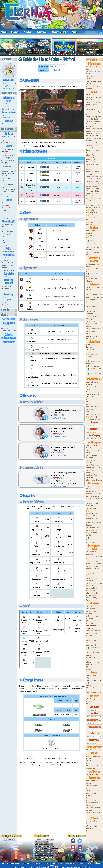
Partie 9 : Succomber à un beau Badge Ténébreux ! (92, 158)
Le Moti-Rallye (92, 750)
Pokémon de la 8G (94, 287)
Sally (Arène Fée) (93, 465)
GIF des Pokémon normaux (93, 809)
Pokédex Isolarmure (91, 237)
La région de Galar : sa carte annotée (94, 767)
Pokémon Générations (5, 116)
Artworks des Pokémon (91, 794)
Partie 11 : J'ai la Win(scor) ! (93, 173)
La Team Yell (92, 508)
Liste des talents (93, 645)
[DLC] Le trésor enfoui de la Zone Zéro (8, 160)
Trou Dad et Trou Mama (94, 575)
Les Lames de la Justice (94, 375)
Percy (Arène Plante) (92, 447)
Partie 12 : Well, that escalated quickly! (94, 178)
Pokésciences (9, 342)
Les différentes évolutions (92, 337)
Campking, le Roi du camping (93, 580)
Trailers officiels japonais (92, 827)
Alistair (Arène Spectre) (92, 461)
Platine (4, 268)
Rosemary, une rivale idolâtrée (92, 505)
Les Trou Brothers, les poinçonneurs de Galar (94, 569)
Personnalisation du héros (94, 403)
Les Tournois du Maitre (92, 410)
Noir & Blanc (6, 260)
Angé (53, 863)
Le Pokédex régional (91, 232)
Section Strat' (9, 319)
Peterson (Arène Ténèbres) (93, 476)
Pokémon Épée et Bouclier (45, 855)
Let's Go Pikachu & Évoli (8, 180)
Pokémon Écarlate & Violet (45, 846)
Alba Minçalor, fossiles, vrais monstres (94, 563)
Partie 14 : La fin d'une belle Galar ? (93, 190)
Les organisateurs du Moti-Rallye (94, 584)
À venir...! (5, 124)
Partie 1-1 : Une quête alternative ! (94, 206)
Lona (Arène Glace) (95, 468)
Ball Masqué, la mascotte (92, 553)
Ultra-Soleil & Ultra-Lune (8, 226)
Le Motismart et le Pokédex (93, 383)
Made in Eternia (59, 32)
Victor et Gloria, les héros (94, 487)
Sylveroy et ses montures (93, 362)
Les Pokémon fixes (94, 329)
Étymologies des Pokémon (93, 254)
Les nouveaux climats (92, 668)
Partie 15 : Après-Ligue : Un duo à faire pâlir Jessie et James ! (93, 197)
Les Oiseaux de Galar (93, 370)
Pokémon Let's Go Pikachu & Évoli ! (48, 857)
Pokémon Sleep (13, 50)
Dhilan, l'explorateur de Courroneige (92, 540)
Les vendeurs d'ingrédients (91, 589)
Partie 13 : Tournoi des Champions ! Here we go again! (93, 184)
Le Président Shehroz (95, 528)
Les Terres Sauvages (94, 704)
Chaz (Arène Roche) (92, 471)
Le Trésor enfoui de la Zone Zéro (90, 51)
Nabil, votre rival (93, 496)
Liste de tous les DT (94, 693)
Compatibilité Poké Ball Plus (94, 73)
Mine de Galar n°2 (57, 66)
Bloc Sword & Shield (9, 331)
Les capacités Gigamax (92, 627)
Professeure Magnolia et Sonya (93, 492)
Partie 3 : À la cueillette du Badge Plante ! (93, 112)
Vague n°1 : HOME (92, 265)
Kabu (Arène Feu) (94, 453)
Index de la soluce (94, 95)
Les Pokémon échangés (92, 313)
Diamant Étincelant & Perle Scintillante (8, 172)
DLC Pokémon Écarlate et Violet (47, 848)
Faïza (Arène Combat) (91, 457)
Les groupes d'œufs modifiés (94, 663)
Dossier (14, 32)
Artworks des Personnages (91, 799)
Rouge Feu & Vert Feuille (6, 287)
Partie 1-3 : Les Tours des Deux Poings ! (93, 217)
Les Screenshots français (92, 782)
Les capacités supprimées (92, 634)
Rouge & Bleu (7, 305)
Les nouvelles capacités (92, 612)
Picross (4, 245)
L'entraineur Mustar (92, 534)
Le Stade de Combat (91, 398)
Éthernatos (91, 350)
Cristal (4, 297)
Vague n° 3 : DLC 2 (93, 275)
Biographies (6, 106)
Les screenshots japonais (92, 787)
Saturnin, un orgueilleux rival (92, 517)
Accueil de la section (92, 68)
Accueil (4, 32)
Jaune (4, 302)
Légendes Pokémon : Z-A (39, 50)
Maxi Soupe (93, 417)
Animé (75, 32)
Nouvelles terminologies (91, 607)
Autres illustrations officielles (93, 804)
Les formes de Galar (95, 295)
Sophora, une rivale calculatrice (93, 512)
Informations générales (6, 327)
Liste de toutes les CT (93, 689)
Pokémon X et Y (41, 859)
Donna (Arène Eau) (95, 450)
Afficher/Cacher (60, 418)
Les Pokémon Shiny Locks (94, 762)
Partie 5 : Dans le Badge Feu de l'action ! (93, 124)
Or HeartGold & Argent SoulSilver (7, 264)
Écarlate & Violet (90, 43)
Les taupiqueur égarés (93, 757)
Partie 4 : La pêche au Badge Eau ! (94, 118)
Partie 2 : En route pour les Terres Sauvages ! (93, 105)
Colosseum (6, 277)
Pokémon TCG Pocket (64, 52)
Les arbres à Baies (94, 387)
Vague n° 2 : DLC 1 (93, 270)
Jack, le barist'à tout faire (94, 558)
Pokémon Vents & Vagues (45, 839)
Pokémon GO (7, 218)
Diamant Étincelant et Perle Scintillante (49, 853)
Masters (4, 210)
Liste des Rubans (93, 407)
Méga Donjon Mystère (6, 242)
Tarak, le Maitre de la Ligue (94, 524)
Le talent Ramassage (91, 656)
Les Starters (91, 290)
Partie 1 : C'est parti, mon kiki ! (94, 99)
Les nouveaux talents (92, 641)
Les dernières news (94, 81)
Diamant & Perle (8, 270)
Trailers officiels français (92, 822)
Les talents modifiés (94, 652)
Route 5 (57, 70)
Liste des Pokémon (8, 87)
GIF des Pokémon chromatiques (93, 814)
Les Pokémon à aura (92, 332)
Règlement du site (9, 839)
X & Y (4, 237)
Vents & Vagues (8, 137)
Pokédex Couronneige (91, 242)
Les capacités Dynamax (92, 622)
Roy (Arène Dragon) (95, 480)
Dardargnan (9, 80)
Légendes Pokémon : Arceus (9, 167)
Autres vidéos (92, 831)
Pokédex (27, 32)
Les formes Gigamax (95, 297)
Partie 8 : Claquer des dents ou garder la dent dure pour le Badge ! (94, 149)
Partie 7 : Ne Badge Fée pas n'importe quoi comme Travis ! (94, 141)
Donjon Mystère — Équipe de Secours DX (8, 192)
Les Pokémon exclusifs (92, 308)
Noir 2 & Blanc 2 (8, 258)
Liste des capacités (94, 631)
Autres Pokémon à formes (94, 301)
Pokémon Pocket (5, 204)
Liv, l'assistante (93, 530)
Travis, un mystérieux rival (94, 500)
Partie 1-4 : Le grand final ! (93, 223)
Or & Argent (6, 300)
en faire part (53, 765)
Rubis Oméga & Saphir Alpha (7, 233)
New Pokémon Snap (7, 186)
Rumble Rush (6, 213)
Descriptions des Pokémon (93, 249)
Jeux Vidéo (41, 32)
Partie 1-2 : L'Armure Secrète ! (93, 211)
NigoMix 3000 (94, 419)
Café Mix (5, 197)
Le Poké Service (93, 394)
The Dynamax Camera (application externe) (94, 86)
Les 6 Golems (93, 366)
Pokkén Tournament (9, 252)
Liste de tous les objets (92, 677)
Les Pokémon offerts (95, 321)
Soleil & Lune (6, 229)
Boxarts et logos (93, 790)
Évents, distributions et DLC (94, 78)
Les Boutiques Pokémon (92, 700)
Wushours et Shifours (92, 355)
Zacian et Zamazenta (90, 346)
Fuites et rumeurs (93, 774)
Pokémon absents (92, 280)
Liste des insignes (93, 414)
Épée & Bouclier (8, 176)
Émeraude (6, 291)
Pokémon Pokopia (5, 142)
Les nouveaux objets (95, 680)
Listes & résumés (7, 104)
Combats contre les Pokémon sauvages (94, 391)
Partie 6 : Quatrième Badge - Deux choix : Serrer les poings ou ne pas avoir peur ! (94, 132)
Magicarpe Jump (8, 216)
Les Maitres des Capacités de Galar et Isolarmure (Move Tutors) (94, 596)
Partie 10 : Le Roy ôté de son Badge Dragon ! (93, 167)
